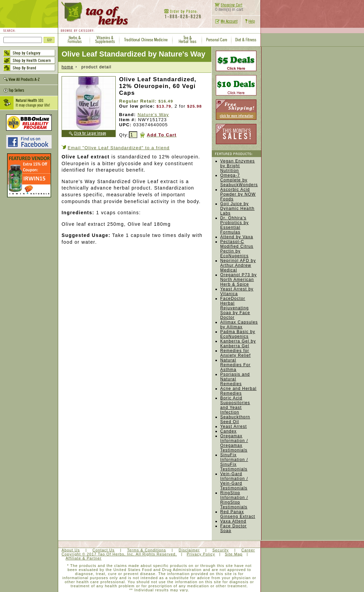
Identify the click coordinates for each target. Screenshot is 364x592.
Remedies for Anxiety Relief (235, 353)
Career (248, 550)
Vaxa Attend (233, 521)
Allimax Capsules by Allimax (239, 325)
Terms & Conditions (147, 550)
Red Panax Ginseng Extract (238, 514)
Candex (229, 431)
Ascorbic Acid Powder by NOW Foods (238, 194)
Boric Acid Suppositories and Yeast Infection (235, 405)
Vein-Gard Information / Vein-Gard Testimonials (234, 481)
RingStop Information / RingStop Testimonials (234, 500)
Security (221, 550)
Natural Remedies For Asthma (235, 365)
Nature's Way (153, 115)
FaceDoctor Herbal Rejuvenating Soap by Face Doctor (235, 308)
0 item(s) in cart (227, 8)
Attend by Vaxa (237, 237)
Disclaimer (189, 550)
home (67, 67)
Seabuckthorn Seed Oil (235, 419)
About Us (71, 550)
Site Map (234, 554)
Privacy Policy (201, 554)
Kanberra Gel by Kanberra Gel (238, 344)
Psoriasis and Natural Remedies (235, 379)
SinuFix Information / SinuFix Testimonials (234, 462)
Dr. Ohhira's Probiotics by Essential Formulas (234, 225)
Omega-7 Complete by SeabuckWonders (239, 180)
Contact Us (103, 550)
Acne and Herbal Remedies (238, 391)
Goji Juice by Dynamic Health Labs (237, 209)
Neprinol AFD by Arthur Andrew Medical (238, 265)
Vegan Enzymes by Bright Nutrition (237, 166)
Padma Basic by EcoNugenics (238, 334)
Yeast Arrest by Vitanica (237, 291)
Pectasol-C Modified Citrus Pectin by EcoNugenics (237, 249)
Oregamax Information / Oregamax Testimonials (234, 443)
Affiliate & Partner (84, 558)
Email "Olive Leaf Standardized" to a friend (119, 148)
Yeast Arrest (234, 426)
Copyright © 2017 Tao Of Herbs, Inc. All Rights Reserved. (119, 554)
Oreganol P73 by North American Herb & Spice (238, 280)
